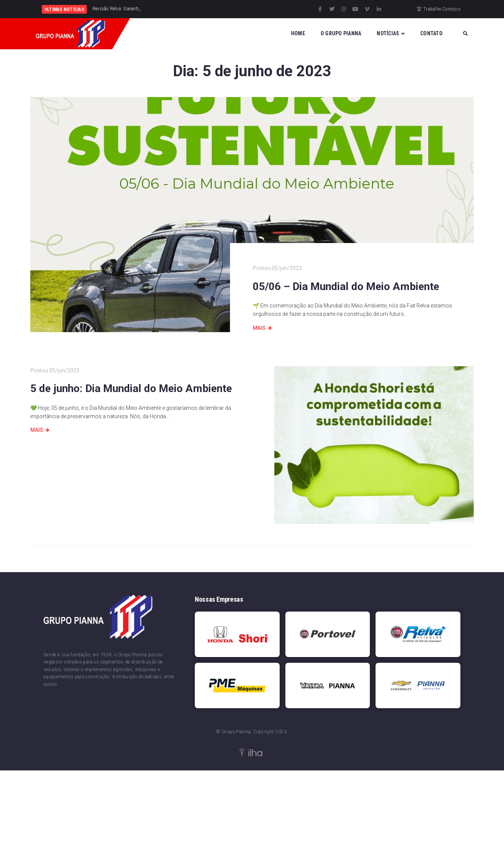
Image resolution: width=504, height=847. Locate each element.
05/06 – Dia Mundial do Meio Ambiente (346, 286)
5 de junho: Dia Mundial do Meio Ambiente (131, 388)
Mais (259, 328)
